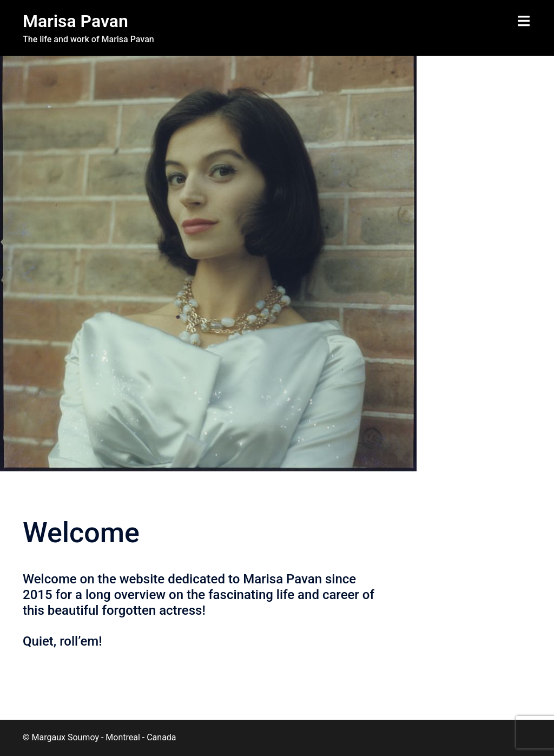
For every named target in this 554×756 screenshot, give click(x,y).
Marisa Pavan (75, 21)
